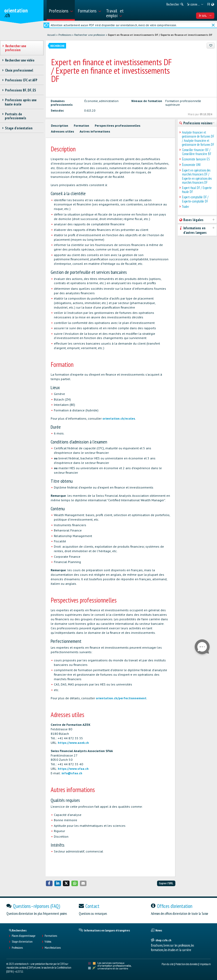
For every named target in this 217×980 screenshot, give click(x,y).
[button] (49, 883)
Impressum (205, 964)
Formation (81, 126)
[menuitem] (61, 10)
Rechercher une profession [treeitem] (16, 48)
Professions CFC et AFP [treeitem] (21, 80)
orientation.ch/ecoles (119, 418)
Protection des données (186, 964)
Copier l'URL (166, 883)
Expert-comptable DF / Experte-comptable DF (195, 199)
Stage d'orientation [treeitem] (19, 128)
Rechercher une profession (90, 35)
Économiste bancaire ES (196, 159)
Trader (186, 207)
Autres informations (95, 131)
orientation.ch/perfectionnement (121, 698)
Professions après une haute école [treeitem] (21, 102)
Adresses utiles (62, 131)
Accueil (51, 35)
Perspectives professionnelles (118, 126)
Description (60, 126)
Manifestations (53, 948)
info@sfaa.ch (72, 773)
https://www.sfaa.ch (73, 769)
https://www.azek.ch (73, 743)
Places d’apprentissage (23, 936)
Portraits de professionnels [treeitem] (16, 116)
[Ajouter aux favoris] (211, 46)
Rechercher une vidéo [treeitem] (20, 60)
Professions (65, 35)
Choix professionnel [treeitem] (19, 70)
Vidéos (48, 942)
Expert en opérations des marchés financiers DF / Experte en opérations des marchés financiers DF (197, 176)
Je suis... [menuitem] (205, 16)
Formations (51, 936)
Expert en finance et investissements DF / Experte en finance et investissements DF (160, 35)
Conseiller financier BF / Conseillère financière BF (197, 152)
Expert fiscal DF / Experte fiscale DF (197, 190)
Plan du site (168, 964)
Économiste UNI (191, 165)
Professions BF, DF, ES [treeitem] (20, 90)
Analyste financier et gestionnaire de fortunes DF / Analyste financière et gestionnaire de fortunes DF (198, 139)
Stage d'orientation (22, 942)
